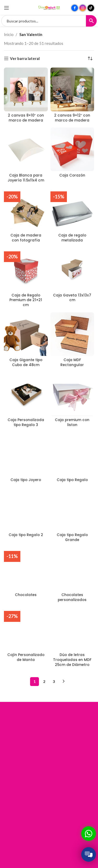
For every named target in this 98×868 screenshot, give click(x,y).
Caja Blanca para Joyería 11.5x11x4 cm (26, 178)
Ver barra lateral (25, 58)
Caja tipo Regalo (72, 480)
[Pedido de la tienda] (90, 58)
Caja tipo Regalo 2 (26, 535)
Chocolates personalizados (72, 597)
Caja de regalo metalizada (72, 238)
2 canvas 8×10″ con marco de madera (26, 118)
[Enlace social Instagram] (83, 8)
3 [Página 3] (54, 681)
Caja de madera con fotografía (26, 238)
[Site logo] (49, 7)
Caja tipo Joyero (26, 480)
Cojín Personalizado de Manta (26, 657)
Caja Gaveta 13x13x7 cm (72, 298)
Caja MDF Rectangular (72, 362)
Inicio (9, 34)
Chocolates (26, 595)
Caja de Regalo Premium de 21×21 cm (26, 300)
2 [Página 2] (44, 681)
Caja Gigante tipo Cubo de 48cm (26, 362)
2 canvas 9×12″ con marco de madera (72, 118)
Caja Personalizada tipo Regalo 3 (26, 422)
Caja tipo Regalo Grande (72, 537)
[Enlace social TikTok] (91, 8)
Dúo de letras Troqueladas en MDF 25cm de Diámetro (72, 660)
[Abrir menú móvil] (7, 8)
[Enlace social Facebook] (75, 8)
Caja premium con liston (72, 422)
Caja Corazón (72, 175)
